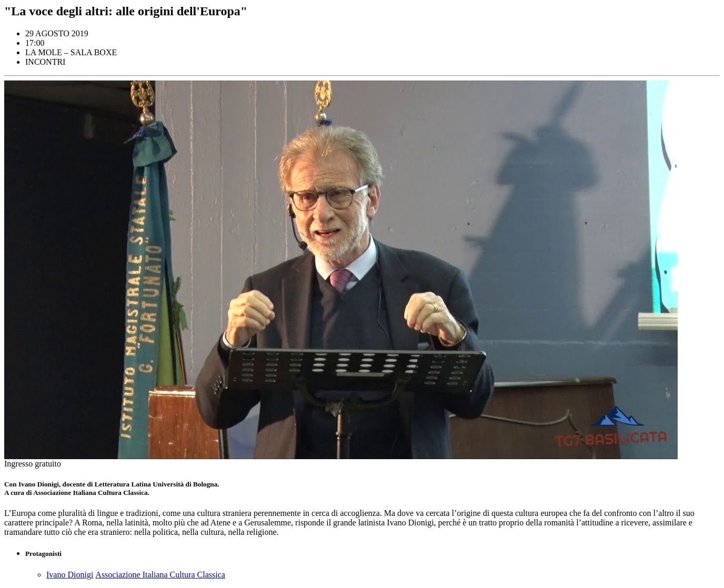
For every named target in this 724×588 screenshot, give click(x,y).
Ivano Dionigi (70, 575)
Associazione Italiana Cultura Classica (160, 575)
